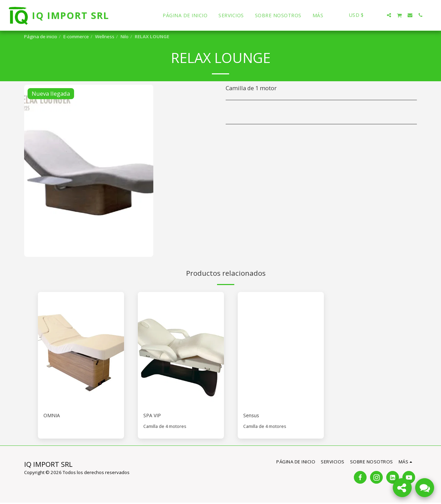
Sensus (253, 416)
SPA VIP (153, 416)
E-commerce (76, 36)
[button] (379, 15)
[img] (81, 349)
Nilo (125, 36)
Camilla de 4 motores (165, 428)
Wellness (105, 36)
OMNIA (53, 416)
